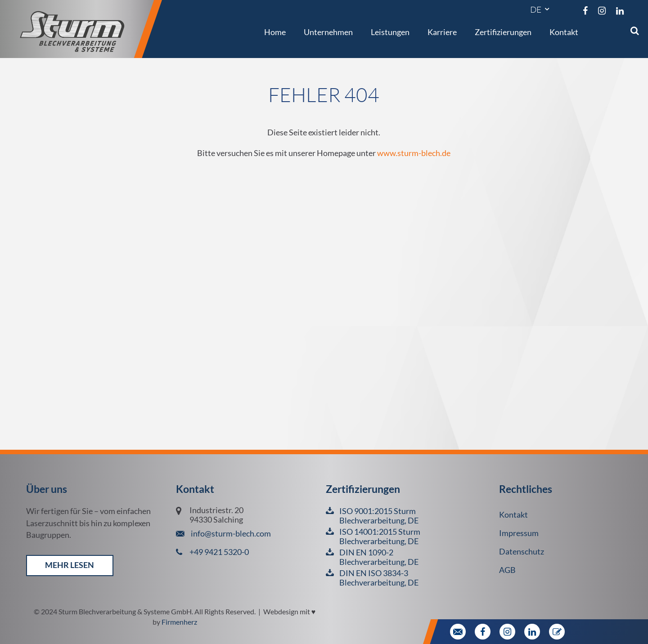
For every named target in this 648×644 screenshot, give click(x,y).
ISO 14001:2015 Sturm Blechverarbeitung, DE (380, 537)
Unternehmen (328, 32)
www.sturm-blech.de (414, 153)
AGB (507, 570)
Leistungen (390, 32)
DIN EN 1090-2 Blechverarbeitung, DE (379, 557)
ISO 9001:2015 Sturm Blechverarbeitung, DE (379, 516)
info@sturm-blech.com (230, 534)
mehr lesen (70, 565)
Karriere (442, 32)
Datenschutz (522, 552)
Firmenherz (179, 622)
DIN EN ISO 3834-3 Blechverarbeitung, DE (379, 578)
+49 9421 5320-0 (219, 552)
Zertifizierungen (503, 32)
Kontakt (564, 32)
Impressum (519, 533)
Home (275, 32)
